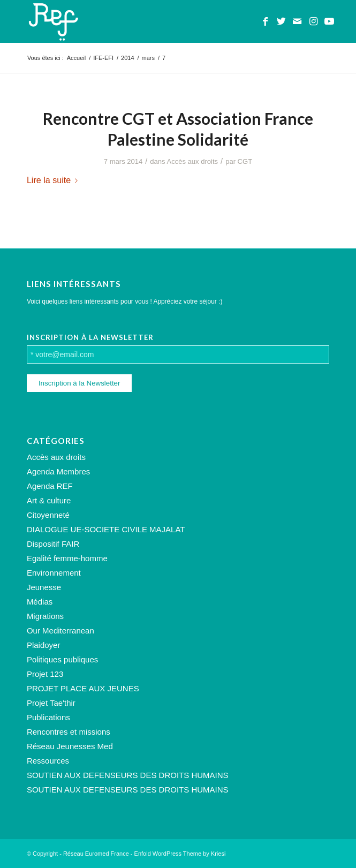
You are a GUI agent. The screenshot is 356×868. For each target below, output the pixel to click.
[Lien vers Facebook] (265, 21)
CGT (245, 161)
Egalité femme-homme (67, 558)
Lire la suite (54, 180)
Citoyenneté (48, 515)
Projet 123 (45, 674)
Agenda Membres (58, 471)
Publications (48, 717)
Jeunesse (44, 587)
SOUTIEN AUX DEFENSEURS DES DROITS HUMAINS (128, 775)
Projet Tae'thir (51, 703)
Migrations (45, 616)
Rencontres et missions (69, 732)
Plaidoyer (44, 645)
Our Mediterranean (60, 631)
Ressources (48, 761)
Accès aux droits (193, 161)
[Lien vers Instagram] (313, 21)
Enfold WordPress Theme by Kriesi (180, 854)
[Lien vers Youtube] (329, 21)
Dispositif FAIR (53, 544)
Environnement (54, 573)
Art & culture (49, 500)
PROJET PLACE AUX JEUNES (83, 688)
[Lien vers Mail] (297, 21)
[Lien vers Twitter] (281, 21)
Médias (40, 602)
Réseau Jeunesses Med (70, 746)
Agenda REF (50, 486)
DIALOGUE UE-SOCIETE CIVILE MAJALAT (106, 529)
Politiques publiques (62, 659)
